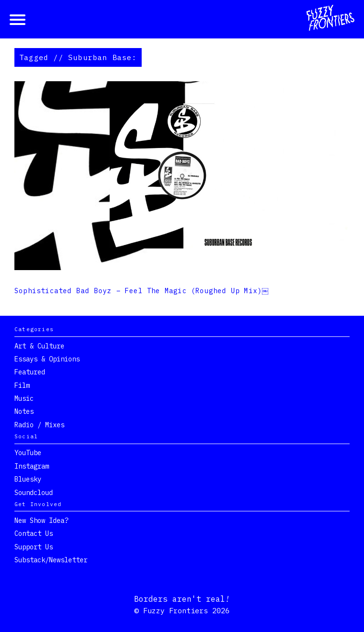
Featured (30, 372)
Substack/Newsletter (51, 560)
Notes (24, 411)
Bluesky (28, 479)
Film (22, 385)
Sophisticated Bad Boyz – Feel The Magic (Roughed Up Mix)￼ (142, 291)
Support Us (34, 547)
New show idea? (41, 520)
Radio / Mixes (39, 425)
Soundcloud (34, 493)
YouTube (28, 453)
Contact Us (34, 533)
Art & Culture (39, 346)
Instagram (32, 466)
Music (24, 398)
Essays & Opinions (47, 359)
